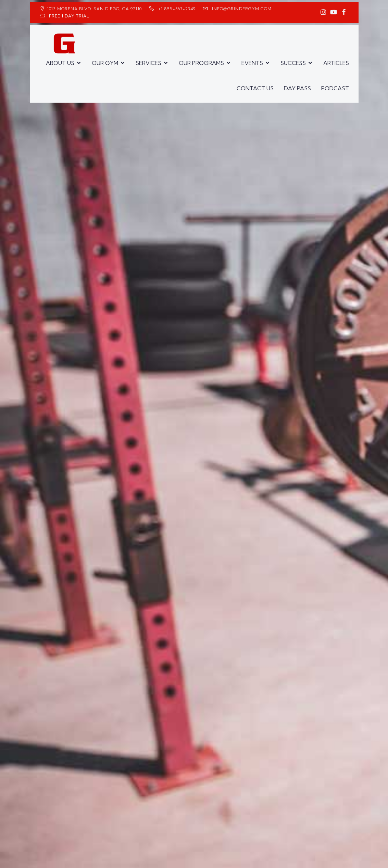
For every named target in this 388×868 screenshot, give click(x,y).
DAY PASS (297, 88)
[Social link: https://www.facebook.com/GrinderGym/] (344, 12)
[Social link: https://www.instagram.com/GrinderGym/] (323, 12)
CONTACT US (255, 88)
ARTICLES (336, 63)
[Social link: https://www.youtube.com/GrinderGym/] (334, 12)
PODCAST (335, 88)
